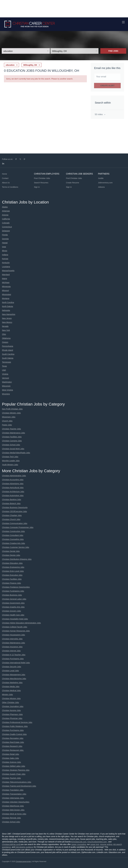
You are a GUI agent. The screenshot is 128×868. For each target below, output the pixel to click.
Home (4, 174)
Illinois (5, 251)
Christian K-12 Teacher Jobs (14, 655)
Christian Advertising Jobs (13, 484)
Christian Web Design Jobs (13, 810)
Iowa (4, 247)
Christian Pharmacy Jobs (12, 714)
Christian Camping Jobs (12, 441)
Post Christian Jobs (42, 178)
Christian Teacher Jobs (11, 429)
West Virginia (7, 390)
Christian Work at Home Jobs (14, 814)
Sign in (37, 187)
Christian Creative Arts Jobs (14, 543)
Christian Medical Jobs (11, 691)
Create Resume (73, 183)
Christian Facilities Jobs (12, 437)
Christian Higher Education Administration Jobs (21, 623)
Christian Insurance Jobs (12, 647)
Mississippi (7, 294)
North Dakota (7, 306)
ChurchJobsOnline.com (97, 842)
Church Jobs (7, 421)
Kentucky (6, 263)
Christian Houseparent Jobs (14, 635)
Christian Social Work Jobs (13, 449)
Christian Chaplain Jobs (12, 515)
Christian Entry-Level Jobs (13, 571)
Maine (5, 279)
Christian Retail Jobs (11, 754)
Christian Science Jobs (11, 762)
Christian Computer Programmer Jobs (18, 527)
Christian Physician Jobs (12, 718)
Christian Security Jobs (12, 667)
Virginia (5, 374)
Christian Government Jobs (13, 603)
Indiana (5, 255)
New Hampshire (9, 314)
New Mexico (7, 322)
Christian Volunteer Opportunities (16, 802)
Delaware (6, 231)
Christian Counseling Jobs (13, 539)
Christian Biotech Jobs (11, 504)
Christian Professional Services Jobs (17, 722)
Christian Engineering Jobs (13, 567)
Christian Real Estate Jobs (13, 742)
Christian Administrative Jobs (14, 476)
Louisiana (6, 267)
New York (6, 330)
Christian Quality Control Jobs (14, 734)
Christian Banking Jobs (12, 500)
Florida (5, 235)
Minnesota (6, 287)
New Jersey (7, 318)
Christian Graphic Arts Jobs (13, 607)
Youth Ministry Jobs (10, 465)
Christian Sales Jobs (11, 758)
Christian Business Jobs (12, 595)
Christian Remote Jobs (11, 818)
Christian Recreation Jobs (13, 738)
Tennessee (7, 362)
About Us (6, 183)
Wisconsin (6, 386)
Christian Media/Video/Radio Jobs (16, 453)
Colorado (6, 223)
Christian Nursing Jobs (11, 710)
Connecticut (7, 227)
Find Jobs (113, 51)
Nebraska (6, 310)
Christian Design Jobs (11, 555)
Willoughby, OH (30, 65)
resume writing (106, 844)
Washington (7, 382)
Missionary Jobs (9, 417)
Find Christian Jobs (74, 178)
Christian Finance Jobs (11, 583)
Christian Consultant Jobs (13, 535)
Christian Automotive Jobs (13, 496)
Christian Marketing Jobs (12, 683)
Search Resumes (41, 183)
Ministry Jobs (7, 695)
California (6, 219)
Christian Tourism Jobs (11, 778)
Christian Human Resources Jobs (16, 631)
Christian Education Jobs (12, 563)
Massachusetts (8, 271)
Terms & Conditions (10, 187)
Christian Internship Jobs (12, 639)
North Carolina (8, 302)
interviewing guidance (24, 847)
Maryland (6, 275)
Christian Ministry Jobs (11, 413)
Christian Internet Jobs (11, 651)
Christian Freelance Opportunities (16, 587)
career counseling (79, 844)
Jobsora (101, 187)
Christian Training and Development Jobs (19, 786)
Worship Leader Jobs (11, 461)
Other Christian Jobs (11, 702)
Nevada (5, 326)
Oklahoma (6, 338)
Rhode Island (8, 350)
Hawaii (5, 243)
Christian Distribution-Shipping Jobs (17, 559)
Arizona (5, 215)
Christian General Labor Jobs (14, 599)
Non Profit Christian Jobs (12, 409)
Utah (4, 370)
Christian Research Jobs (12, 746)
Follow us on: (7, 159)
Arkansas (6, 211)
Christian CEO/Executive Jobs (15, 511)
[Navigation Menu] (123, 22)
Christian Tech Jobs (10, 457)
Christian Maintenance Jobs (14, 433)
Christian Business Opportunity (15, 507)
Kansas (5, 259)
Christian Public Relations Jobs (15, 726)
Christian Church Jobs (11, 519)
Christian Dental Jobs (11, 551)
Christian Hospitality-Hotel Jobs (15, 619)
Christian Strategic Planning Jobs (16, 770)
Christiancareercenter (23, 862)
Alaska (5, 207)
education (10, 65)
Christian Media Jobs (11, 687)
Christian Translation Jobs (13, 790)
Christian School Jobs (11, 445)
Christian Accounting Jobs (13, 480)
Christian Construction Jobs (13, 531)
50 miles (99, 114)
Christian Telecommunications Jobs (17, 782)
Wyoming (6, 394)
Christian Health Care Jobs (13, 615)
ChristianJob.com (79, 842)
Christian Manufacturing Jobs (14, 679)
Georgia (5, 239)
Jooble (101, 178)
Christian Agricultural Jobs (13, 488)
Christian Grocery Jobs (11, 611)
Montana (6, 298)
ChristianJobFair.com (11, 844)
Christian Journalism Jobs (13, 706)
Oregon (5, 342)
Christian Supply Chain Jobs (14, 774)
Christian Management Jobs (14, 675)
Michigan (6, 283)
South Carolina (8, 354)
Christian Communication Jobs (15, 523)
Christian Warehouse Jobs (13, 806)
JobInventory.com (105, 183)
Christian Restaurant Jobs (13, 750)
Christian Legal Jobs (10, 671)
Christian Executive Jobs (12, 575)
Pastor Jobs (7, 425)
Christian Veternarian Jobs (13, 798)
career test (95, 844)
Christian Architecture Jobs (13, 492)
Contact (5, 178)
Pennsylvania (8, 346)
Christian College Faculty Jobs (15, 627)
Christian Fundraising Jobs (13, 591)
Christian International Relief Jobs (16, 663)
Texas (4, 366)
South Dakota (8, 358)
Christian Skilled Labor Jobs (14, 766)
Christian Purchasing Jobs (13, 659)
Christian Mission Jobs (11, 698)
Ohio (4, 334)
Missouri (5, 290)
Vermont (5, 378)
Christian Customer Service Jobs (16, 547)
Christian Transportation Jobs (14, 794)
